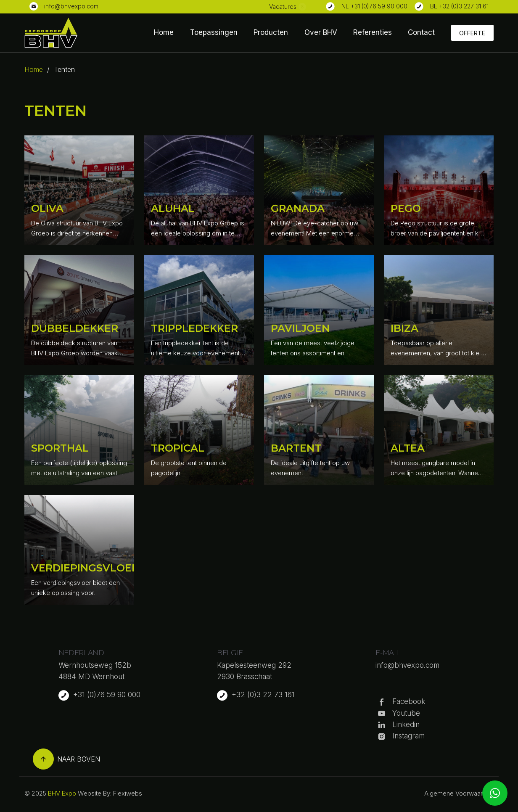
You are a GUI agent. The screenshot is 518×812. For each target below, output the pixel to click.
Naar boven (66, 759)
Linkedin (406, 725)
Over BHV (321, 32)
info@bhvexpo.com (71, 6)
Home (164, 32)
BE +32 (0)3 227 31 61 (459, 6)
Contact (421, 32)
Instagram (408, 736)
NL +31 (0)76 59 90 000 (374, 6)
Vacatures (283, 7)
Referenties (373, 32)
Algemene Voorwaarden (459, 793)
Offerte (472, 33)
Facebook (409, 701)
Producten (271, 32)
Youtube (406, 713)
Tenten (64, 69)
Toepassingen (214, 32)
